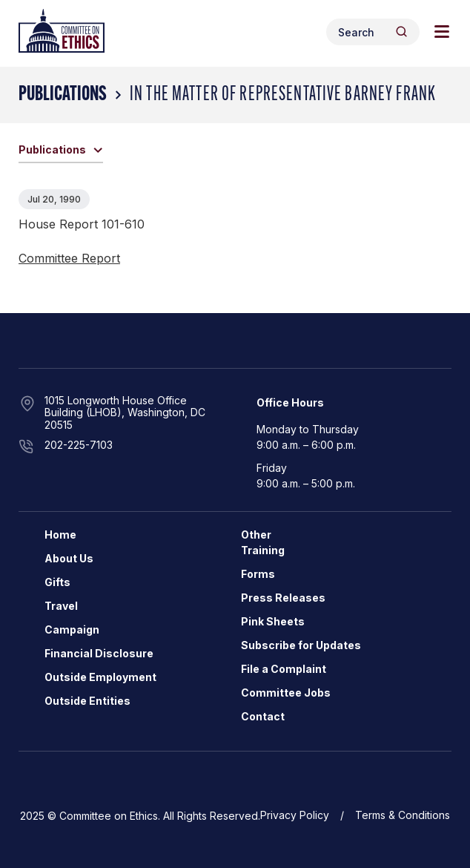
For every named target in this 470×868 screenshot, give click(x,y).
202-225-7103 (79, 445)
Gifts (57, 582)
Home (60, 535)
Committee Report (69, 258)
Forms (258, 574)
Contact (263, 716)
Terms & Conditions (403, 815)
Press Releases (283, 598)
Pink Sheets (273, 621)
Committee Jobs (286, 693)
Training (263, 550)
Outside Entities (87, 701)
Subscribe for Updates (301, 645)
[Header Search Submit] (401, 32)
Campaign (72, 629)
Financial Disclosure (99, 653)
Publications (63, 95)
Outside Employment (100, 677)
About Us (69, 558)
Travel (61, 606)
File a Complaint (284, 669)
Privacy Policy (295, 815)
